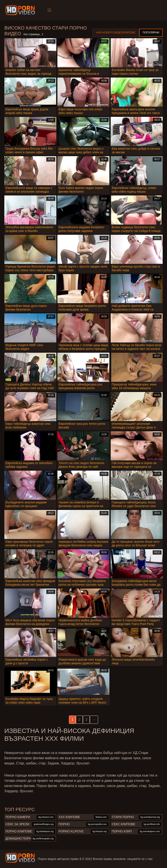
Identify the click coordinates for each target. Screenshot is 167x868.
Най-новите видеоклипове (116, 33)
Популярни (151, 33)
